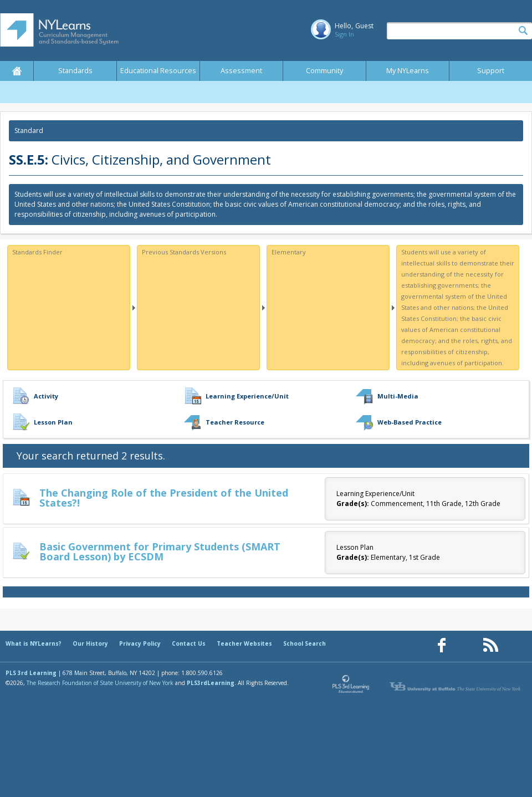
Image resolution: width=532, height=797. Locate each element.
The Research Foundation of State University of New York (100, 683)
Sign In (344, 34)
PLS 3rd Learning (31, 673)
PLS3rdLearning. (211, 683)
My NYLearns (408, 71)
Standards (75, 71)
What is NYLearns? (34, 643)
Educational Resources (158, 71)
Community (324, 71)
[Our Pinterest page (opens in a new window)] (466, 645)
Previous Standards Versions (184, 252)
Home (17, 71)
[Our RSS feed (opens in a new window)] (490, 645)
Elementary (289, 252)
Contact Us (189, 643)
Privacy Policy (140, 643)
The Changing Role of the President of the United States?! (164, 498)
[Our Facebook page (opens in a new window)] (442, 645)
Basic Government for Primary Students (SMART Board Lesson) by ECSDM (160, 551)
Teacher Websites (244, 643)
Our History (90, 643)
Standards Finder (37, 252)
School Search (305, 643)
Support (491, 71)
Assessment (241, 71)
